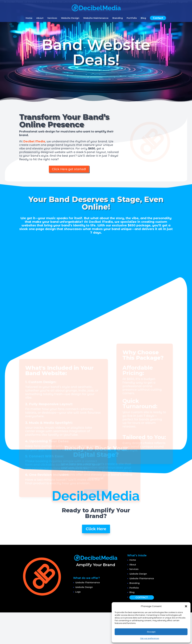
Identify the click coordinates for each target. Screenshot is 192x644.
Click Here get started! (69, 169)
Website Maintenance (96, 18)
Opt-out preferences (150, 638)
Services (52, 18)
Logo (78, 592)
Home (29, 18)
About (40, 18)
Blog (143, 18)
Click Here (96, 529)
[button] (186, 606)
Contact (158, 18)
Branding (118, 18)
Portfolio (132, 18)
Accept (151, 632)
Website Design (70, 18)
